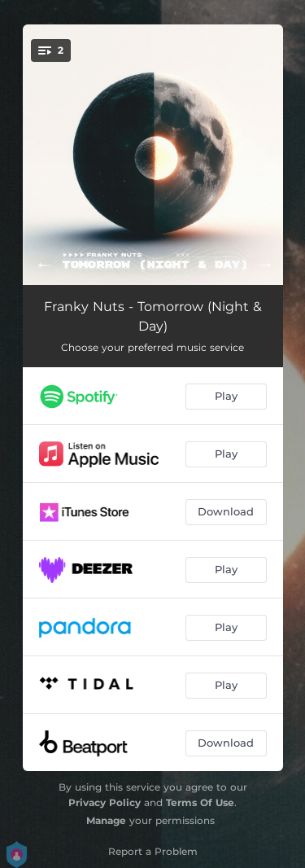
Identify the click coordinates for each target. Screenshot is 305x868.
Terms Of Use (200, 802)
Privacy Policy (105, 802)
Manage (106, 820)
